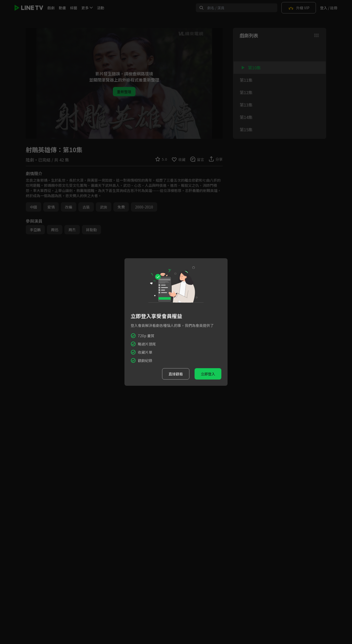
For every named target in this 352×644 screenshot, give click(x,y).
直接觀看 (176, 374)
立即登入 (208, 374)
